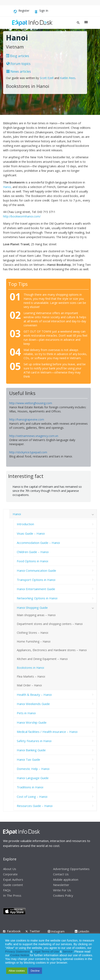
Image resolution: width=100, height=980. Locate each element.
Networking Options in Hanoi (37, 598)
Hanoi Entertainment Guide (36, 589)
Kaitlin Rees (68, 78)
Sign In (41, 11)
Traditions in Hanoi (30, 787)
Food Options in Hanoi (32, 561)
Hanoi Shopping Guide (32, 608)
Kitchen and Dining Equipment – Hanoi (42, 659)
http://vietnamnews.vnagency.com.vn (34, 436)
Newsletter (61, 885)
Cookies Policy (63, 895)
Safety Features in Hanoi (34, 741)
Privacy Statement (17, 952)
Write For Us (62, 890)
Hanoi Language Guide (33, 778)
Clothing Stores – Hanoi (32, 633)
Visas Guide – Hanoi (31, 533)
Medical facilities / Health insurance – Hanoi (47, 732)
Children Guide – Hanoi (33, 552)
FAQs (7, 890)
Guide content (13, 885)
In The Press (12, 895)
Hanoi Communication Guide (36, 570)
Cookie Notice (20, 955)
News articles (19, 71)
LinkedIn (82, 931)
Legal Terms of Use (46, 952)
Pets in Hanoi (26, 713)
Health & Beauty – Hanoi (34, 695)
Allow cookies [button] (17, 971)
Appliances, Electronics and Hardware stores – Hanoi (52, 650)
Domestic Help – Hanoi (33, 769)
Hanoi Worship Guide (32, 722)
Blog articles (18, 56)
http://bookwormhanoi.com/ (22, 216)
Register (21, 11)
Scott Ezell (47, 78)
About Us (10, 869)
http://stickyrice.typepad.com (28, 452)
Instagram (56, 931)
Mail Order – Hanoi (29, 685)
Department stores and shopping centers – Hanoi (50, 624)
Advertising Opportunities (71, 869)
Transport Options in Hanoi (36, 580)
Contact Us (61, 874)
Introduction (25, 524)
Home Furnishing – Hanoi (34, 641)
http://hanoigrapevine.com (27, 419)
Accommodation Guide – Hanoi (38, 543)
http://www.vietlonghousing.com (31, 403)
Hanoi (7, 187)
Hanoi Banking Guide (31, 750)
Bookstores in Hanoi (30, 668)
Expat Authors (13, 879)
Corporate (10, 874)
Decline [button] (35, 971)
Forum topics (18, 64)
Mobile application (66, 879)
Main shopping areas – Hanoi (36, 615)
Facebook (14, 931)
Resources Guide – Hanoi (35, 806)
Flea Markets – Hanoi (31, 676)
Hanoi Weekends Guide (33, 704)
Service (68, 952)
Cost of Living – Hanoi (32, 797)
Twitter (35, 931)
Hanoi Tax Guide (28, 759)
